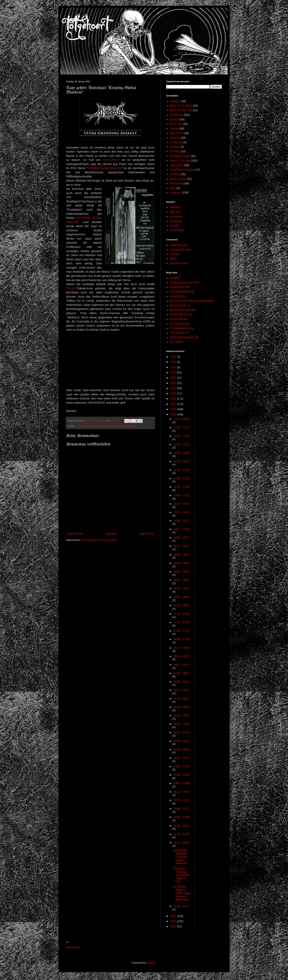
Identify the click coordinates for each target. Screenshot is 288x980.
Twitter (174, 259)
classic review (178, 179)
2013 (174, 921)
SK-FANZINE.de (179, 324)
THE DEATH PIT (180, 333)
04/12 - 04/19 (181, 732)
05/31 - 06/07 (181, 673)
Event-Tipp (176, 124)
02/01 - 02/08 (181, 817)
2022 (174, 378)
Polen (117, 426)
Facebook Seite (179, 245)
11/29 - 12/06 (181, 453)
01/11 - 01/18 (181, 843)
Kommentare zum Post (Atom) (99, 540)
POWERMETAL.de (181, 314)
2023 (174, 373)
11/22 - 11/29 (181, 461)
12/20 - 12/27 (181, 427)
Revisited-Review (180, 156)
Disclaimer (176, 221)
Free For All (176, 133)
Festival (174, 129)
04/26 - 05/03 (181, 715)
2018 (174, 399)
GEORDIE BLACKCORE (184, 283)
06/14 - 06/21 (181, 656)
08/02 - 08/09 (181, 597)
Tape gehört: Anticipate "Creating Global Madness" (180, 857)
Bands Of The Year (181, 110)
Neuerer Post (75, 534)
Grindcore (108, 426)
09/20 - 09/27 (181, 538)
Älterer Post (147, 534)
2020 (174, 388)
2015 (174, 414)
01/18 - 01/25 (181, 834)
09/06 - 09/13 (181, 555)
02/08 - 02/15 (181, 809)
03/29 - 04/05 (181, 749)
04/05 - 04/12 (181, 741)
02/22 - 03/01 (181, 792)
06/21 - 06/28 (181, 648)
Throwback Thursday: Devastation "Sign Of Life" (181, 875)
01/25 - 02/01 (181, 826)
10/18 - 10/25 (181, 504)
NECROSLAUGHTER (183, 310)
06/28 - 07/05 (181, 639)
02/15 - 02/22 (181, 800)
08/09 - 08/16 (181, 588)
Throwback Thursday (182, 170)
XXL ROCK (176, 342)
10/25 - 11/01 (181, 495)
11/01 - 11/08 (181, 487)
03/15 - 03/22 (181, 766)
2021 (174, 383)
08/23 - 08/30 (181, 572)
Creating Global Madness (105, 168)
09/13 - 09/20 (181, 546)
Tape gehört (128, 426)
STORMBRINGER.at (182, 328)
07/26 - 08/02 (181, 605)
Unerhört (175, 174)
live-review (176, 183)
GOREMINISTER (180, 287)
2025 (174, 362)
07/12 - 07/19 (181, 622)
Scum (71, 288)
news (173, 188)
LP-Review (176, 142)
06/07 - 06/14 (181, 665)
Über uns (175, 212)
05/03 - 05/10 (181, 707)
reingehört (176, 193)
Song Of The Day (180, 161)
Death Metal (95, 426)
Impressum (73, 947)
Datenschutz (177, 230)
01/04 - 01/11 (181, 906)
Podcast (174, 254)
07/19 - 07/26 (181, 614)
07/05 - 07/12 (181, 631)
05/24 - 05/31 (181, 682)
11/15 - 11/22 (181, 470)
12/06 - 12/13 (181, 444)
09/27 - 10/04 (181, 529)
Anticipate (81, 426)
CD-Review (176, 115)
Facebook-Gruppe (180, 250)
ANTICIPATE (111, 160)
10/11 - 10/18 (181, 512)
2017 (174, 404)
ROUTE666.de (178, 319)
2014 (174, 916)
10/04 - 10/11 (181, 521)
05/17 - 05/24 (181, 690)
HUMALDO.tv (178, 296)
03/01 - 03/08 (181, 783)
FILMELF (175, 278)
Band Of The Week (181, 106)
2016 (174, 409)
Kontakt (174, 226)
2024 (174, 367)
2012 (174, 926)
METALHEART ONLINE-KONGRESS (192, 301)
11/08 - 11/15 (181, 478)
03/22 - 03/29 (181, 758)
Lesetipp (175, 147)
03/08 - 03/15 (181, 775)
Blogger (151, 963)
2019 (174, 393)
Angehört (175, 101)
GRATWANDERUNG (182, 292)
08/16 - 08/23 (181, 580)
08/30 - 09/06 (181, 563)
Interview (175, 138)
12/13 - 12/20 (181, 436)
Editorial (174, 119)
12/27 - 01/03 (181, 419)
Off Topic (175, 151)
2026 (174, 357)
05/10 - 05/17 (181, 699)
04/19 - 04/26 (181, 724)
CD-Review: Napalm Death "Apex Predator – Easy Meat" (182, 893)
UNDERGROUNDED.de (184, 337)
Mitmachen (176, 217)
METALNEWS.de (180, 305)
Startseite (111, 534)
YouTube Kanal (179, 263)
